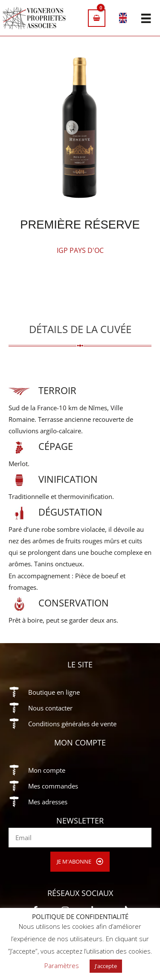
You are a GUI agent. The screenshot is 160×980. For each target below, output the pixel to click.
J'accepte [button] (106, 966)
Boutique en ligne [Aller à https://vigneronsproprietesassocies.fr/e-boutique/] (54, 692)
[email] (80, 838)
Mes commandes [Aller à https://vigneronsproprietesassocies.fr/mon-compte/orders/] (53, 786)
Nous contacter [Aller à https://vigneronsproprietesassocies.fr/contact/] (50, 708)
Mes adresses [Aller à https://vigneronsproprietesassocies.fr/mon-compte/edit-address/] (48, 802)
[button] (80, 862)
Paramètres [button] (62, 966)
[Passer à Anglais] (123, 19)
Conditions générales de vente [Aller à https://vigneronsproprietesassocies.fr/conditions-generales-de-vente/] (72, 724)
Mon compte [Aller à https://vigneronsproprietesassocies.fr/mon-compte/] (47, 770)
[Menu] (146, 18)
